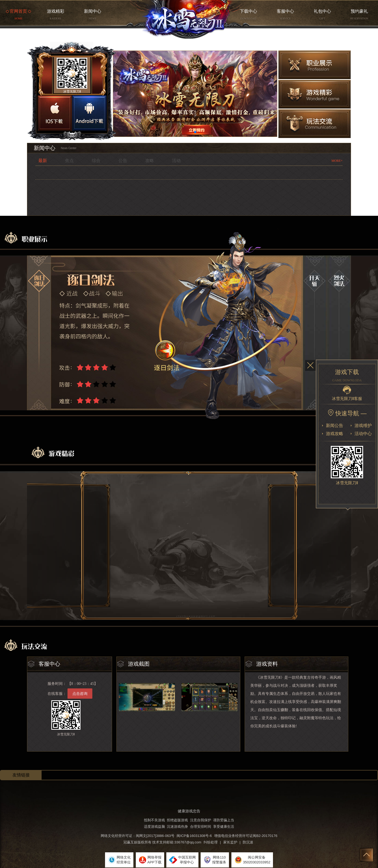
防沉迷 (248, 842)
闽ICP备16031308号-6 (194, 836)
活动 (176, 161)
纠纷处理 (211, 842)
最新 (43, 161)
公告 (123, 161)
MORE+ (337, 161)
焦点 (69, 161)
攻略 (150, 161)
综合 (96, 161)
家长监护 (230, 842)
